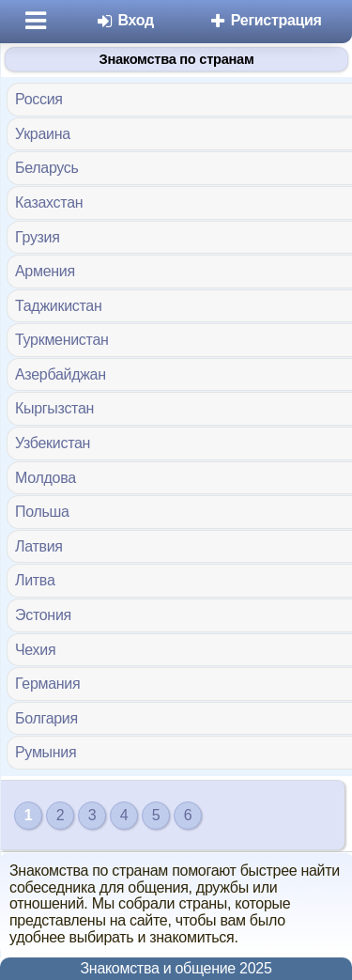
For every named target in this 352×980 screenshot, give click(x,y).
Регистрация (265, 20)
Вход (124, 20)
